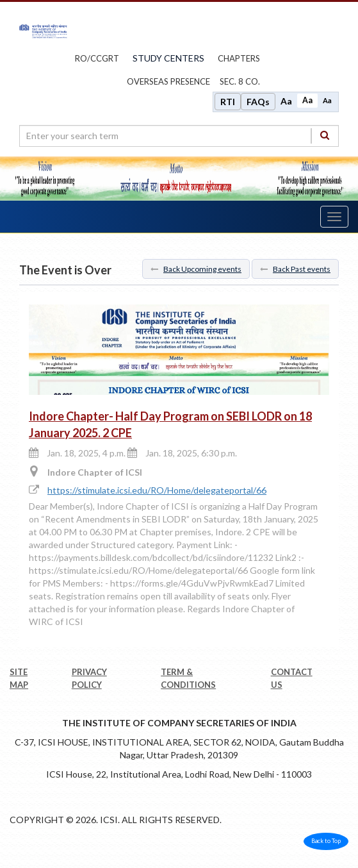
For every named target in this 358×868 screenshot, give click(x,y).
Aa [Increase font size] (286, 101)
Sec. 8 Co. (240, 81)
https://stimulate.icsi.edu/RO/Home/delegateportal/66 (157, 490)
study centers (168, 58)
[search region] (179, 136)
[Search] (325, 136)
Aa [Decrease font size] (327, 100)
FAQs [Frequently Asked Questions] (258, 102)
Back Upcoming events (196, 269)
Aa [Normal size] (307, 100)
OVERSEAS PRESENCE (168, 81)
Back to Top (326, 841)
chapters (239, 58)
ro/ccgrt (97, 58)
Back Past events (295, 269)
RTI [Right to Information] (228, 102)
